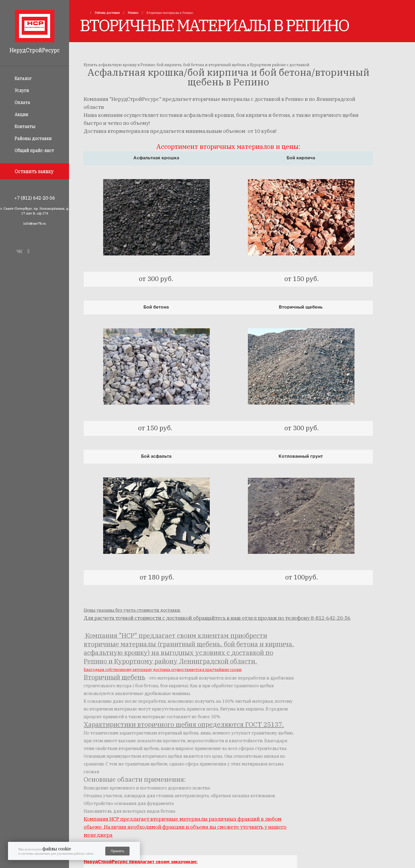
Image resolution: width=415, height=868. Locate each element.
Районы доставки (33, 138)
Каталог (23, 78)
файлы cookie (57, 849)
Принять (117, 851)
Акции (21, 114)
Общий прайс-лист (34, 150)
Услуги (22, 90)
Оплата (22, 102)
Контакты (25, 126)
